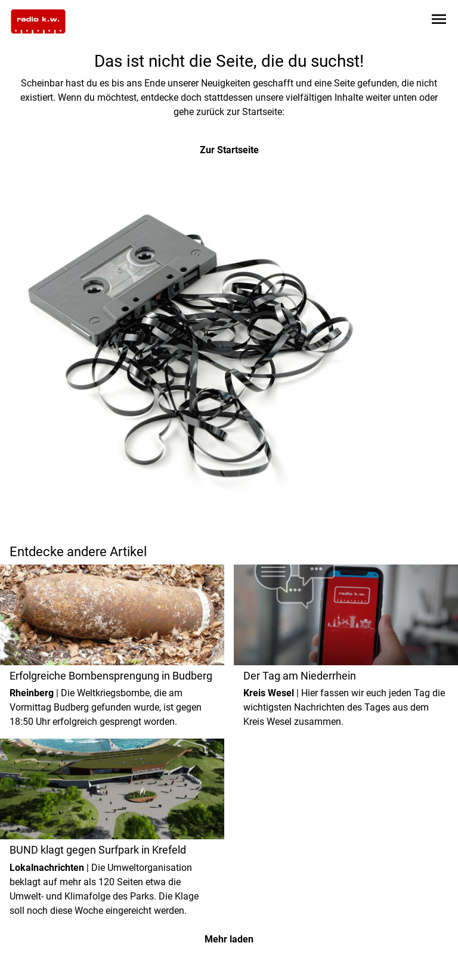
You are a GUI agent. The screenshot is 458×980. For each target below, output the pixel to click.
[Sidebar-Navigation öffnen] (439, 21)
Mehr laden (229, 939)
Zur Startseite (229, 150)
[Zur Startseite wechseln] (38, 21)
